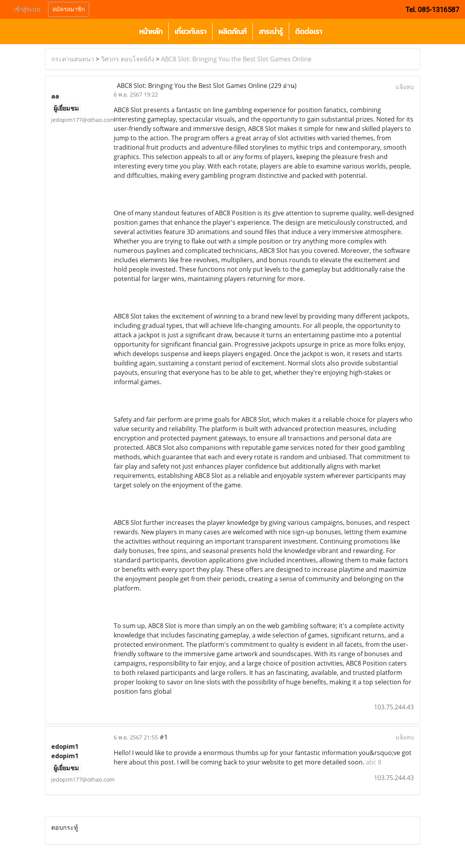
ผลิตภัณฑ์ (232, 31)
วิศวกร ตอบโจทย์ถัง (128, 59)
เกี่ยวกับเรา (190, 31)
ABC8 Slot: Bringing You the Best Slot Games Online (236, 59)
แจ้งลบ (405, 87)
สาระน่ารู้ (271, 31)
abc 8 (374, 762)
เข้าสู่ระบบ (27, 9)
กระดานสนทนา (73, 59)
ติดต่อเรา (309, 31)
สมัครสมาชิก (69, 9)
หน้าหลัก (151, 31)
